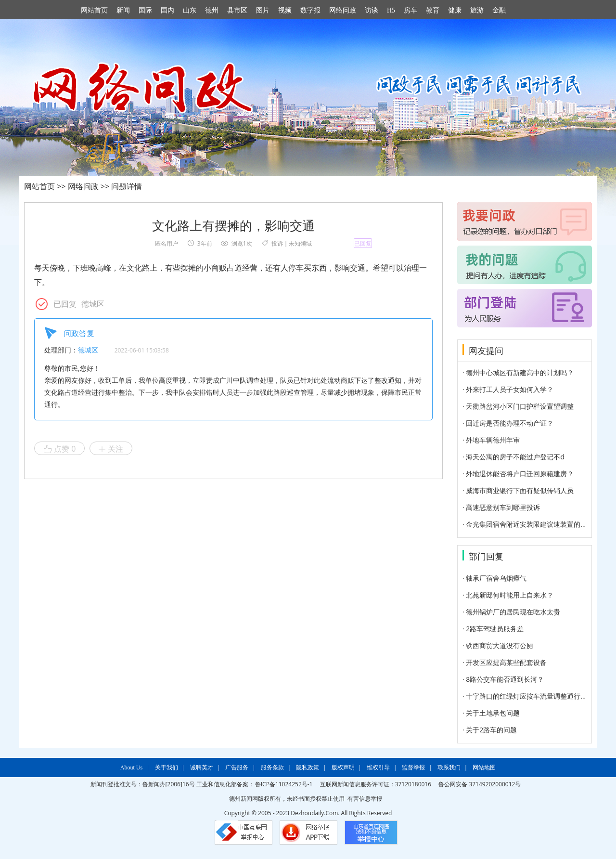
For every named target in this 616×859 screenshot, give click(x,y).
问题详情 (127, 186)
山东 (190, 10)
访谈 (372, 10)
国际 (145, 10)
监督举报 (413, 768)
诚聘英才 (202, 768)
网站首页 (94, 10)
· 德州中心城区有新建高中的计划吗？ (518, 372)
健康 (455, 10)
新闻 (123, 10)
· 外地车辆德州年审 (491, 440)
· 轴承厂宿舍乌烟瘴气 (494, 578)
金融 (499, 10)
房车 (411, 10)
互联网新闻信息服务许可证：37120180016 (376, 784)
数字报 (310, 10)
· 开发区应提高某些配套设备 (505, 662)
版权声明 (343, 768)
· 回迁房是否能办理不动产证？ (508, 423)
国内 (167, 10)
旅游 (477, 10)
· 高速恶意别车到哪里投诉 (501, 507)
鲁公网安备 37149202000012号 (480, 784)
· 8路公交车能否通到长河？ (503, 679)
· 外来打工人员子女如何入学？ (508, 389)
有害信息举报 (365, 799)
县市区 (237, 10)
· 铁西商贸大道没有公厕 (498, 645)
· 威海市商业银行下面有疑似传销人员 (518, 490)
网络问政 (343, 10)
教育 (433, 10)
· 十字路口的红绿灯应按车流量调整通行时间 (528, 696)
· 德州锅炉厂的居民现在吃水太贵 (511, 612)
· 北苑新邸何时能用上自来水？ (508, 595)
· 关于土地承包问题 (491, 713)
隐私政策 (308, 768)
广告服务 (237, 768)
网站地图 (484, 768)
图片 (263, 10)
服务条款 (272, 768)
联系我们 (449, 768)
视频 (285, 10)
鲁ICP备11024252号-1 (284, 784)
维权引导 (378, 768)
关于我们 (167, 768)
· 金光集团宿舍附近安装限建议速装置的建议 (528, 524)
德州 (212, 10)
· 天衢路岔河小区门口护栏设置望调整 (518, 406)
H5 (391, 10)
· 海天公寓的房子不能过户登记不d (513, 457)
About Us (131, 768)
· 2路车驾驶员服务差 (493, 629)
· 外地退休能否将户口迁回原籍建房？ (518, 474)
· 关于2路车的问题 (490, 730)
